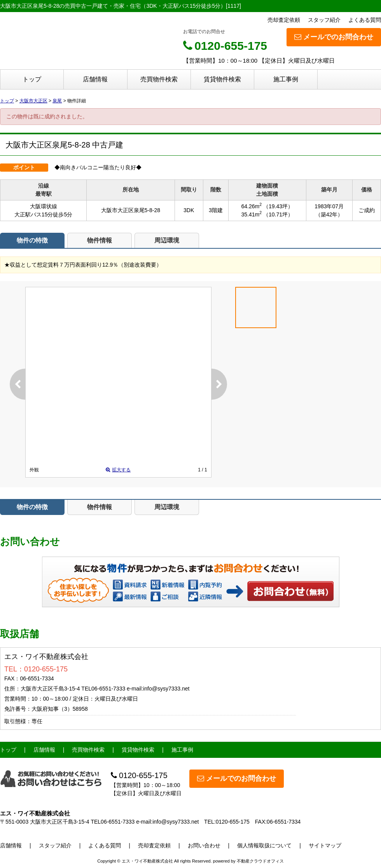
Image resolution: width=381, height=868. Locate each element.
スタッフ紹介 (324, 20)
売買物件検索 (159, 79)
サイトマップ (325, 845)
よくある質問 (365, 20)
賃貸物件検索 (222, 79)
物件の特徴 (32, 240)
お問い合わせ (291, 591)
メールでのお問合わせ (334, 37)
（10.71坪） (278, 214)
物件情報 (100, 240)
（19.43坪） (278, 206)
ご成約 (367, 210)
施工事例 (286, 79)
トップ (32, 79)
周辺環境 (167, 240)
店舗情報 (95, 79)
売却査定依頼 (284, 20)
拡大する (118, 470)
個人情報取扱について (264, 845)
